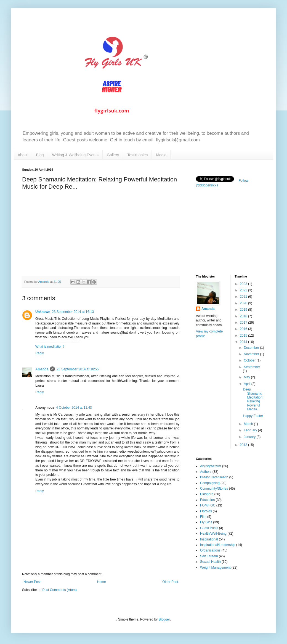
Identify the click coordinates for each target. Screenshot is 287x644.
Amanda (42, 369)
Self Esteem (209, 556)
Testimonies (137, 155)
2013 (244, 445)
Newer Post (32, 582)
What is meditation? (50, 347)
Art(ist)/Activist (211, 466)
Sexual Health (210, 562)
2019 (244, 310)
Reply (40, 353)
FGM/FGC (208, 505)
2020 (244, 303)
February (251, 430)
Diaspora (207, 494)
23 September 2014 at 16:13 (73, 312)
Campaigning (210, 483)
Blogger (164, 619)
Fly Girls (206, 522)
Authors (206, 472)
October (250, 360)
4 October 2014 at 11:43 (74, 408)
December (252, 348)
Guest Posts (209, 528)
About (23, 155)
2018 (244, 316)
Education (207, 500)
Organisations (210, 550)
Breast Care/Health (214, 477)
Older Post (170, 582)
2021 (244, 297)
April (247, 384)
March (249, 424)
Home (102, 582)
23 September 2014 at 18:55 (78, 369)
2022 (244, 290)
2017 (244, 323)
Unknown (43, 312)
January (250, 437)
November (252, 354)
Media (161, 155)
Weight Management (215, 568)
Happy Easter (253, 416)
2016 (244, 329)
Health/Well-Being (213, 534)
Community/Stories (214, 489)
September (252, 367)
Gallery (113, 155)
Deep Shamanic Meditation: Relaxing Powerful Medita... (253, 399)
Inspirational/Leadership (218, 545)
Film (203, 517)
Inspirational (209, 539)
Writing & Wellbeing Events (75, 155)
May (247, 377)
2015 (244, 336)
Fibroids (206, 511)
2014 (244, 342)
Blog (40, 155)
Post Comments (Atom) (59, 590)
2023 (244, 284)
